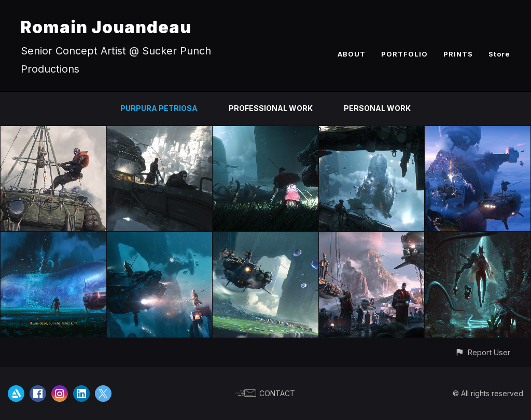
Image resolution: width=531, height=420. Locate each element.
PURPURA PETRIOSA (159, 108)
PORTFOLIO (404, 54)
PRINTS (458, 54)
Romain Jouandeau (106, 27)
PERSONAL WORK (377, 108)
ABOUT (352, 54)
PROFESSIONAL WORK (271, 108)
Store (499, 54)
